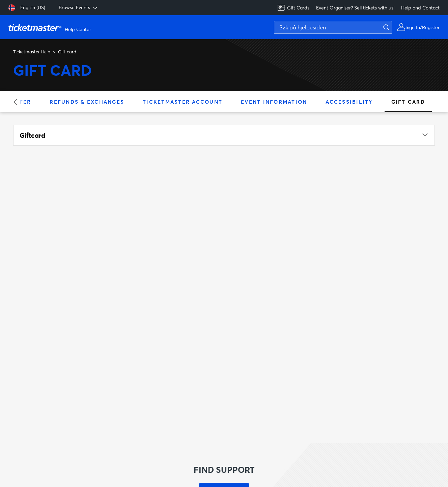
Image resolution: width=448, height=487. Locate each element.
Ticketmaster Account (183, 102)
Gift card (408, 102)
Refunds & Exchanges (87, 102)
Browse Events (79, 7)
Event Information (274, 102)
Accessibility (349, 102)
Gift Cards (293, 8)
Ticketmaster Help (32, 52)
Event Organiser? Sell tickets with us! (355, 8)
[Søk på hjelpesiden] (333, 27)
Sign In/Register (423, 27)
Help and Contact (420, 8)
